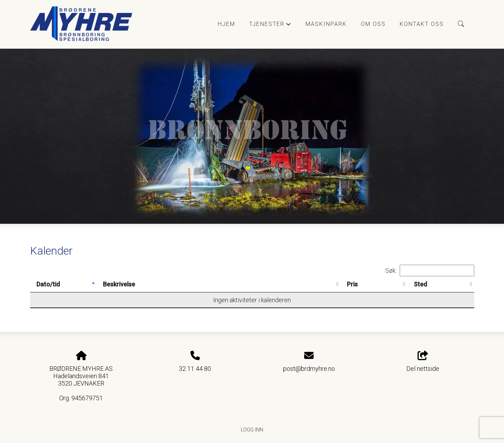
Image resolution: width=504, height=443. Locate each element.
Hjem (226, 24)
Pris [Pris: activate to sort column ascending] (352, 284)
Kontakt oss (422, 24)
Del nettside (423, 362)
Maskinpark (326, 24)
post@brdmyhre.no (309, 369)
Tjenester (270, 26)
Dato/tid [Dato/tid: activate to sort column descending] (48, 284)
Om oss (373, 24)
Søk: (430, 271)
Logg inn (252, 430)
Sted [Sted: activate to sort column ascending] (420, 284)
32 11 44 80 (195, 369)
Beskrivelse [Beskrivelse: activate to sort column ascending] (119, 284)
